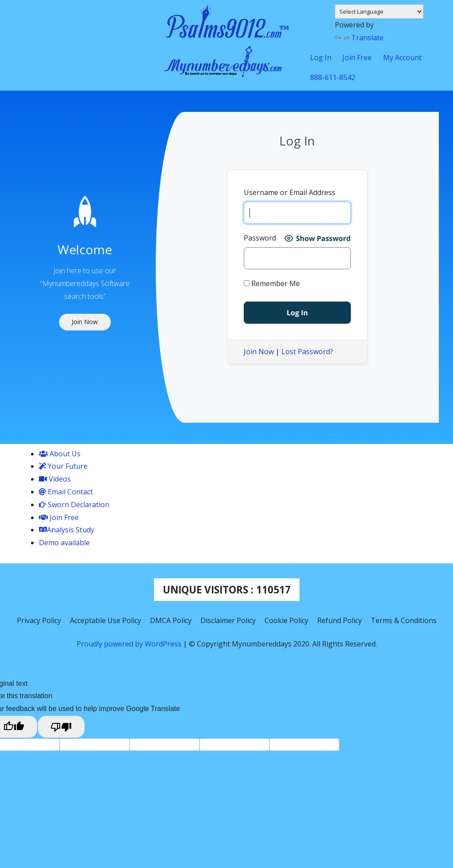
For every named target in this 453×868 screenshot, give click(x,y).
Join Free (59, 517)
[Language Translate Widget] (379, 11)
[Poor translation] (61, 727)
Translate (359, 38)
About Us (60, 454)
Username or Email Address (290, 192)
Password (260, 238)
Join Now (259, 352)
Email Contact (66, 492)
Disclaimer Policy (228, 620)
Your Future (63, 466)
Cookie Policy (286, 620)
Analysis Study (67, 530)
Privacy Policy (39, 620)
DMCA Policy (171, 620)
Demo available (64, 543)
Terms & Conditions (404, 620)
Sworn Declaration (74, 505)
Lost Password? (307, 352)
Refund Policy (340, 620)
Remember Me (272, 283)
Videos (55, 479)
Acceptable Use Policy (106, 620)
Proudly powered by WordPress (130, 644)
